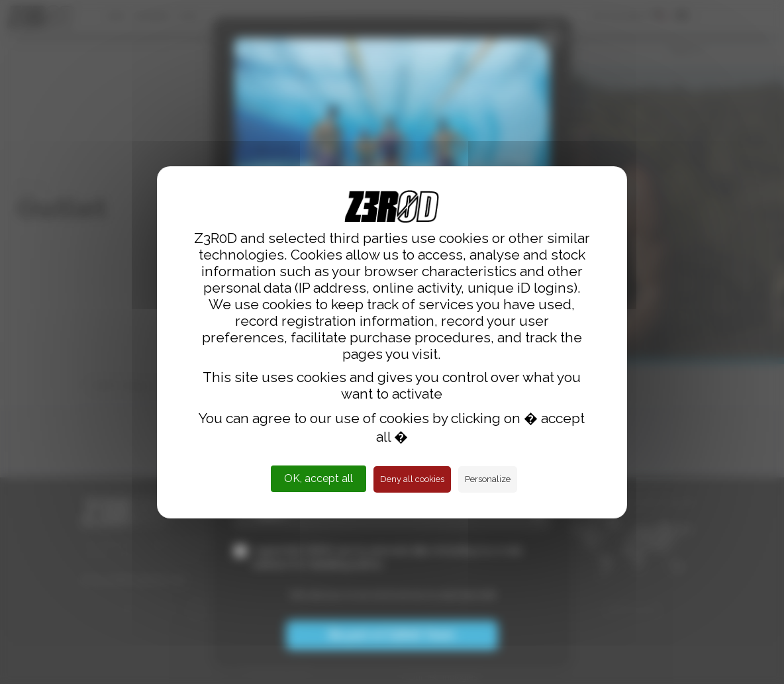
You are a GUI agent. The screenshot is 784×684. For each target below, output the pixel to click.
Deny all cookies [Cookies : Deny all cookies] (412, 479)
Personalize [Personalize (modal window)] (488, 479)
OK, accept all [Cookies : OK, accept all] (318, 478)
